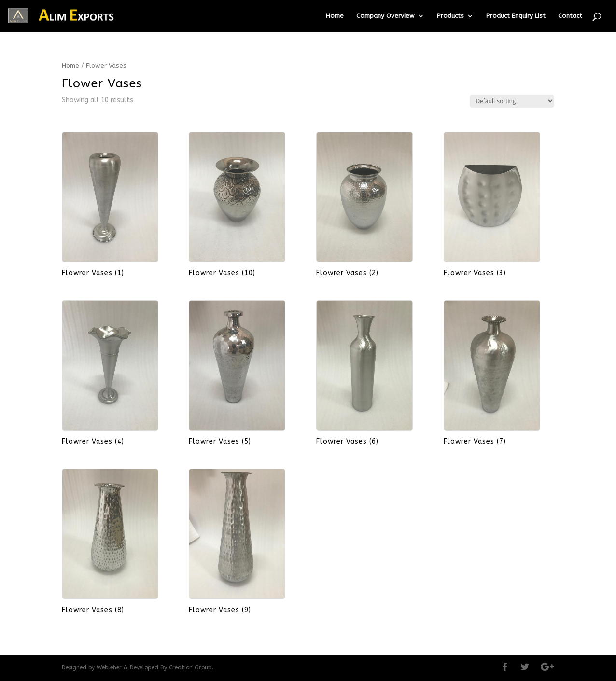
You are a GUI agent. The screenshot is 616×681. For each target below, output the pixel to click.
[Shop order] (512, 101)
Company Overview (385, 16)
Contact (570, 16)
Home (335, 16)
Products (450, 16)
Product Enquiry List (516, 16)
